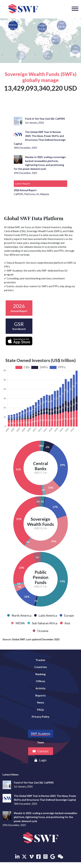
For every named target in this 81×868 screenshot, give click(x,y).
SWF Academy (41, 734)
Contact (40, 751)
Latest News (11, 774)
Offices (40, 681)
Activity (40, 688)
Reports (40, 695)
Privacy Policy (41, 717)
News (41, 702)
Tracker (40, 660)
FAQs (40, 710)
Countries (41, 667)
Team (40, 742)
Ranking (40, 674)
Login (40, 760)
